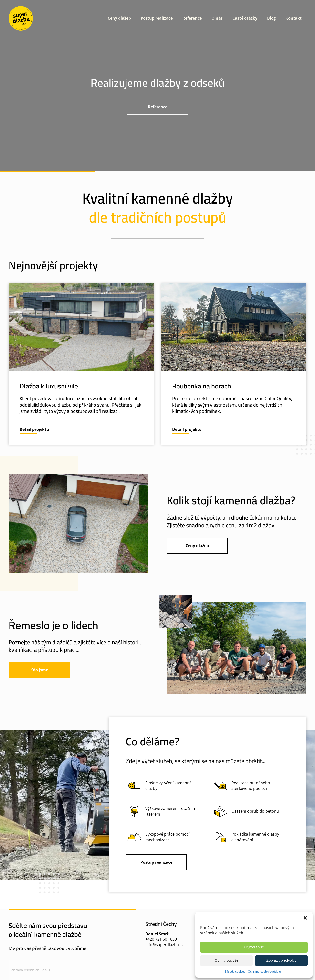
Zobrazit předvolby (281, 960)
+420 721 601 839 (161, 939)
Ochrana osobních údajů (264, 972)
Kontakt (294, 18)
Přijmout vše (254, 947)
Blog (271, 18)
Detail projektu (34, 429)
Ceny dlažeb (119, 18)
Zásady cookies (235, 972)
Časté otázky (245, 18)
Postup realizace (157, 18)
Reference (192, 18)
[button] (305, 918)
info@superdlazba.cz (164, 945)
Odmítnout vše (227, 960)
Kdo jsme (39, 670)
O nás (217, 18)
